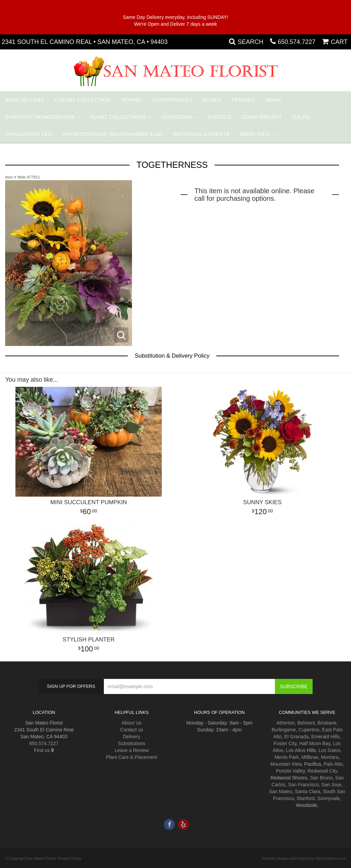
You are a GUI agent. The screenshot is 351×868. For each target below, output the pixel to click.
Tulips (301, 117)
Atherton (285, 723)
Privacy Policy (70, 858)
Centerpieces (172, 100)
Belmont (306, 723)
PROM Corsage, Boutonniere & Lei (113, 134)
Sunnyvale (329, 798)
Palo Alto (333, 764)
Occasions (177, 117)
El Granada (296, 737)
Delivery (132, 737)
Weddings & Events (201, 134)
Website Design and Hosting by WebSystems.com (304, 858)
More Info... (257, 134)
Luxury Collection (83, 100)
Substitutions (132, 743)
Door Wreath (261, 117)
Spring (131, 100)
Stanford (306, 798)
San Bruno (321, 778)
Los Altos (296, 750)
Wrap (273, 100)
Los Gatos (329, 750)
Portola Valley (290, 771)
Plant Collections (118, 117)
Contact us (132, 730)
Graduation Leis (29, 134)
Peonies (243, 100)
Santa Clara (307, 791)
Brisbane (327, 723)
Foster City (285, 743)
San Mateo (281, 791)
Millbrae (310, 757)
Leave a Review (132, 750)
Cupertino (309, 730)
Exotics (220, 117)
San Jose (331, 785)
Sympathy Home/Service (40, 117)
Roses (212, 100)
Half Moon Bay (315, 743)
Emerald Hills (325, 737)
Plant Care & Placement (131, 757)
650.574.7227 (296, 42)
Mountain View (286, 764)
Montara (330, 757)
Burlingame (284, 730)
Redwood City (322, 771)
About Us (132, 723)
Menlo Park (287, 757)
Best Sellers (25, 100)
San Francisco (303, 785)
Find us (44, 750)
